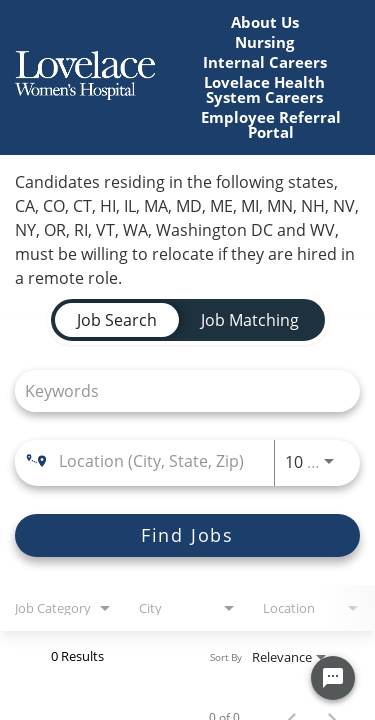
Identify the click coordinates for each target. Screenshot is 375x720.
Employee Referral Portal (271, 125)
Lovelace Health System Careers (264, 90)
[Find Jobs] (187, 535)
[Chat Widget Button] (333, 678)
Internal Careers (265, 62)
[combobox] (177, 390)
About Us (265, 22)
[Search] (187, 535)
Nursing (264, 42)
